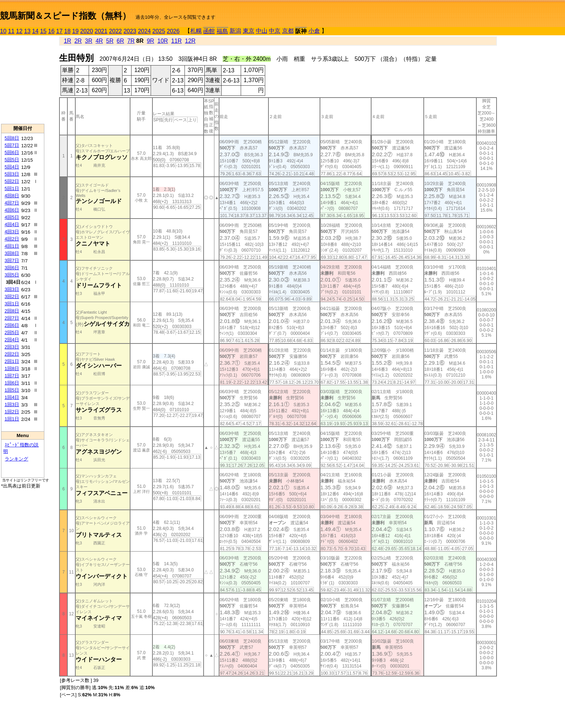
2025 (159, 31)
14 (35, 31)
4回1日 (12, 246)
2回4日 (12, 340)
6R (120, 41)
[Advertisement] (23, 80)
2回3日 (12, 347)
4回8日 (12, 196)
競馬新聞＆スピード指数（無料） (65, 16)
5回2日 (12, 181)
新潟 (235, 31)
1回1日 (12, 419)
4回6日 (12, 210)
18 (67, 31)
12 (19, 31)
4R (99, 41)
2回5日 (12, 332)
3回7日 (12, 260)
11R (176, 41)
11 (11, 31)
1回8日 (12, 369)
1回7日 (12, 376)
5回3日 (12, 174)
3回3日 (12, 289)
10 (3, 31)
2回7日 (12, 318)
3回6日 (12, 268)
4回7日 (12, 203)
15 (43, 31)
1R (67, 41)
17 (59, 31)
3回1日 (12, 304)
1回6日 (12, 383)
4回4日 (12, 224)
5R (110, 41)
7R (131, 41)
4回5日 (12, 217)
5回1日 (12, 188)
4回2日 (12, 239)
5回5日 (12, 160)
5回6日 (12, 152)
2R (78, 41)
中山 (262, 31)
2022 (116, 31)
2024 (144, 31)
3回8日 (12, 253)
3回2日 (12, 296)
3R (89, 41)
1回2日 (12, 412)
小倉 (314, 31)
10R (163, 41)
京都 (288, 31)
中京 (275, 31)
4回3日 (12, 232)
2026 (173, 31)
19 (75, 31)
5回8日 (12, 138)
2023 (130, 31)
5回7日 (12, 145)
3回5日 (12, 275)
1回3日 (12, 405)
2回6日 (12, 325)
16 (52, 31)
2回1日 (12, 361)
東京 (249, 31)
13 (27, 31)
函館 (209, 31)
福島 (222, 31)
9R (150, 41)
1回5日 (12, 390)
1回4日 (12, 397)
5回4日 (12, 167)
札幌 (196, 31)
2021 (101, 31)
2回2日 (12, 354)
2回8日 (12, 311)
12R (190, 41)
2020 (87, 31)
